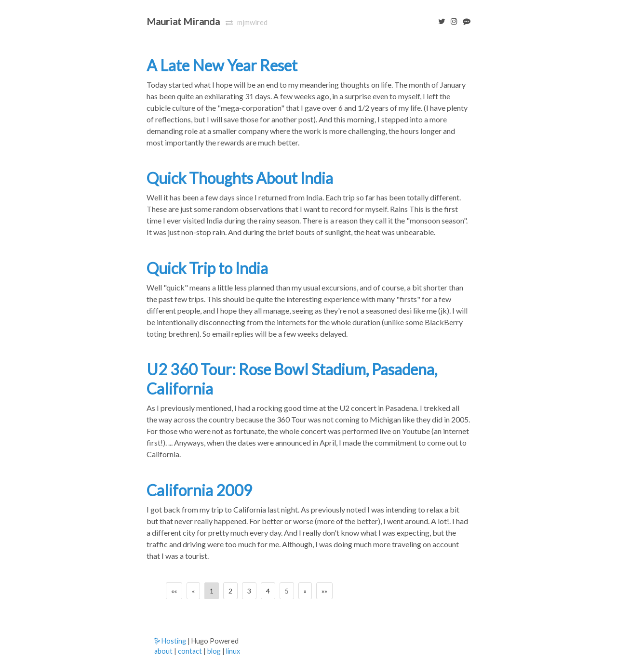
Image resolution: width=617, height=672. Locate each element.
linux (233, 651)
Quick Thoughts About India (240, 178)
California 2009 (200, 490)
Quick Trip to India (207, 268)
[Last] (324, 591)
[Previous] (193, 591)
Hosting (170, 641)
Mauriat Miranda (183, 21)
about (163, 651)
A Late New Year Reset (222, 65)
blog (214, 651)
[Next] (305, 591)
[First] (174, 591)
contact (190, 651)
